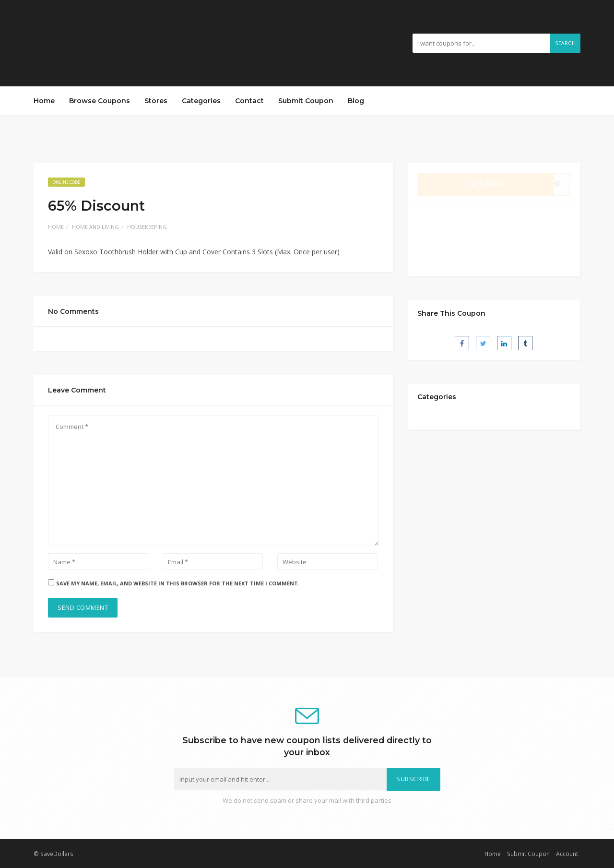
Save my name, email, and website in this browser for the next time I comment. (178, 583)
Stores (156, 101)
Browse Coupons (100, 101)
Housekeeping (147, 227)
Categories (201, 101)
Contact (249, 101)
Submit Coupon (306, 101)
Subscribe (413, 779)
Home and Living (95, 227)
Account (567, 854)
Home (44, 101)
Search (565, 43)
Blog (356, 101)
